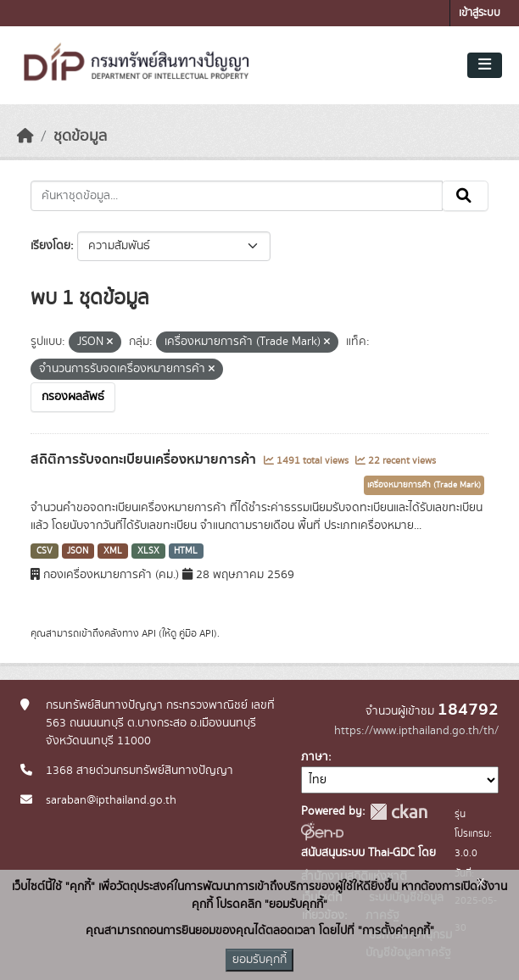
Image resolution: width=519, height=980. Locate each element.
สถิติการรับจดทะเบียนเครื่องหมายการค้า (145, 459)
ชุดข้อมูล (80, 136)
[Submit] (465, 196)
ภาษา (315, 757)
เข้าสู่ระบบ (480, 13)
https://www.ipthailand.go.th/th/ (416, 731)
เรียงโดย (50, 246)
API (149, 633)
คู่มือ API (196, 633)
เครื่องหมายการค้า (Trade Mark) (424, 485)
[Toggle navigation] (485, 65)
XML (113, 551)
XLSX (148, 551)
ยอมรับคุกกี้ (259, 960)
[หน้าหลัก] (25, 136)
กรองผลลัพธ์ (73, 397)
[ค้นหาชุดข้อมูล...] (237, 196)
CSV (45, 551)
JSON (78, 551)
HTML (186, 551)
